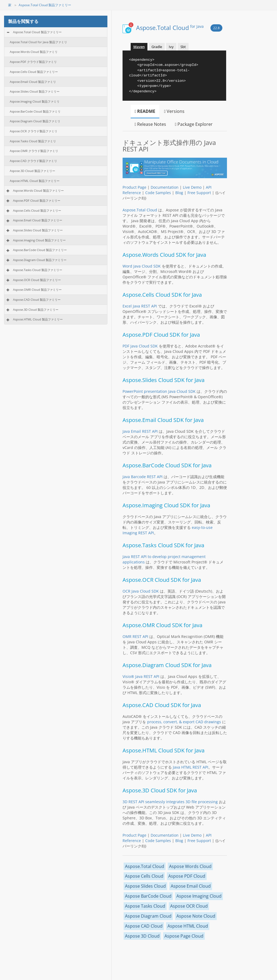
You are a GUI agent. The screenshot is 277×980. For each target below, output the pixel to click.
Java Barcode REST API (143, 477)
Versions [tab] (174, 111)
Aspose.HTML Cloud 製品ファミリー (35, 181)
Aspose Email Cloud (191, 886)
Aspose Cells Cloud (144, 876)
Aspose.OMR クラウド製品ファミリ (34, 151)
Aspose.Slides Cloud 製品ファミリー (35, 91)
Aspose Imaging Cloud (199, 896)
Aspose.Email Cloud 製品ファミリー (38, 220)
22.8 (216, 28)
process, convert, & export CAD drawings (184, 722)
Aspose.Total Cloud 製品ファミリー (45, 5)
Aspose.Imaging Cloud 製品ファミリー (39, 240)
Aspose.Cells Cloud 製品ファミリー (34, 72)
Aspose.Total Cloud (170, 28)
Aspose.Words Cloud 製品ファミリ (34, 52)
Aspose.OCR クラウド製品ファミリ (34, 131)
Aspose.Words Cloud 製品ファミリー (38, 190)
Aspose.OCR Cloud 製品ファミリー (37, 280)
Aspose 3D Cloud (142, 936)
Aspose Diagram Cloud (148, 916)
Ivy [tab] (171, 47)
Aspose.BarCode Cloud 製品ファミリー (40, 250)
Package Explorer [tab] (194, 124)
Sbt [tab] (183, 47)
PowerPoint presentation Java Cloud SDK (159, 391)
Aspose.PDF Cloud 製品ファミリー (37, 200)
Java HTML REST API (191, 767)
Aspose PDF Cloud (187, 876)
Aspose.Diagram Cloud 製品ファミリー (40, 260)
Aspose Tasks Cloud (145, 906)
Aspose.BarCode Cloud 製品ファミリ (35, 111)
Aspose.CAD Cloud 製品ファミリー (37, 300)
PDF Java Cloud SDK (140, 346)
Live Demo (192, 187)
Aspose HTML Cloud (188, 926)
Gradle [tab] (157, 47)
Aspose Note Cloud (196, 916)
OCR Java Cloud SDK (141, 591)
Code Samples (158, 193)
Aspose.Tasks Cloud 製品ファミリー (38, 270)
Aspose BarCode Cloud (148, 896)
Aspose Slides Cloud (145, 886)
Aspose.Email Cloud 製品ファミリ (33, 82)
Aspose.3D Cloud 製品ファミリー (32, 171)
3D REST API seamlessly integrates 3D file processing (170, 802)
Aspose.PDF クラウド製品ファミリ (33, 62)
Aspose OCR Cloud (189, 906)
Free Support (199, 193)
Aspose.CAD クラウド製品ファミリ (33, 161)
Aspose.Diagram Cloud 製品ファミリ (35, 121)
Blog (179, 193)
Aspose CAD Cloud (144, 926)
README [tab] (145, 111)
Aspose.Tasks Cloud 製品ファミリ (33, 141)
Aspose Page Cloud (184, 936)
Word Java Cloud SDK (142, 266)
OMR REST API (135, 636)
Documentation (165, 187)
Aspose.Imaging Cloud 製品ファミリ (35, 101)
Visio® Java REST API (141, 676)
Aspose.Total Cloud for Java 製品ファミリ (38, 42)
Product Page (134, 187)
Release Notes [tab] (151, 124)
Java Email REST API (140, 431)
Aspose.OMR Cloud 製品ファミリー (37, 290)
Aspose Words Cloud (190, 866)
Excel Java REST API (140, 306)
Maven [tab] (139, 47)
